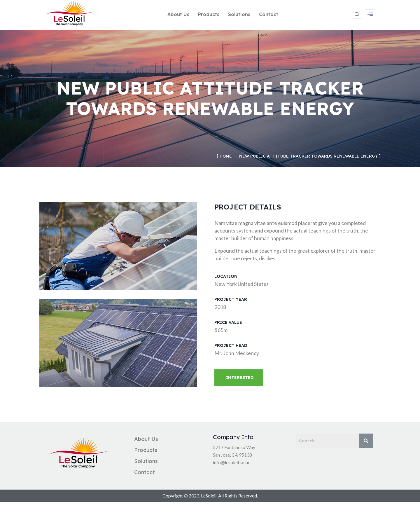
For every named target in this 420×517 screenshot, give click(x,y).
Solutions (239, 14)
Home (226, 156)
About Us (178, 14)
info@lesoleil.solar (231, 462)
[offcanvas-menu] (370, 14)
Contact (269, 14)
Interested (240, 378)
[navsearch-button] (357, 14)
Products (209, 14)
